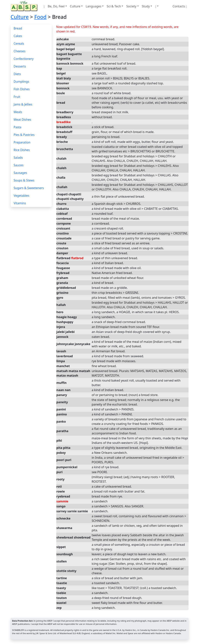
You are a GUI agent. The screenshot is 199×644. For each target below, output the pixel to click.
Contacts (180, 6)
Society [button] (131, 6)
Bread (18, 28)
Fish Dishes (22, 89)
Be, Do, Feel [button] (56, 6)
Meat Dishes (23, 120)
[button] (157, 6)
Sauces (19, 165)
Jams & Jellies (23, 104)
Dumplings (21, 82)
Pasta (18, 127)
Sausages (20, 173)
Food (40, 17)
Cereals (19, 44)
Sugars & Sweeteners (29, 188)
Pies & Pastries (24, 135)
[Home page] (25, 6)
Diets (17, 74)
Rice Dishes (22, 150)
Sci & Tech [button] (114, 6)
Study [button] (146, 6)
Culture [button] (75, 6)
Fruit (17, 97)
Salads (18, 158)
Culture (20, 17)
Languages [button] (94, 6)
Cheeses (20, 51)
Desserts (20, 66)
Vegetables (22, 196)
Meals (18, 112)
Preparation (22, 142)
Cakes (18, 36)
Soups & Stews (24, 180)
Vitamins (20, 203)
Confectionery (24, 59)
